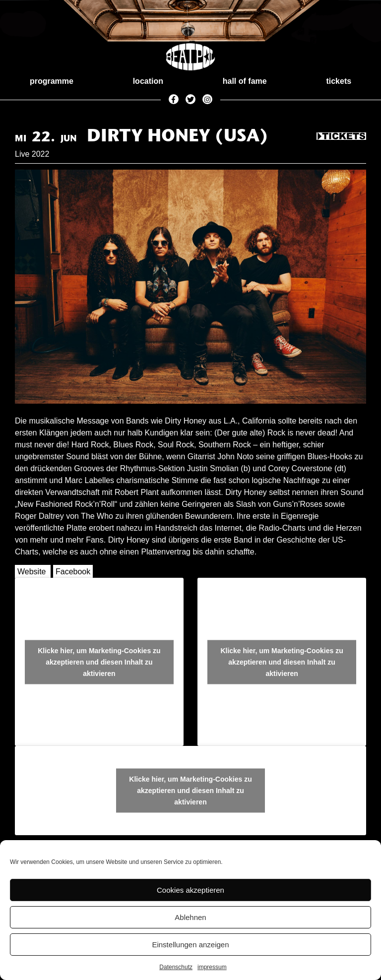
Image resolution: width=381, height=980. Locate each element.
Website (32, 572)
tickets (339, 81)
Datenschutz (176, 967)
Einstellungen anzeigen (190, 945)
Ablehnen (190, 917)
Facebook (73, 572)
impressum (212, 967)
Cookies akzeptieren (190, 890)
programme (52, 81)
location (148, 81)
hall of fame (245, 81)
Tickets (341, 137)
